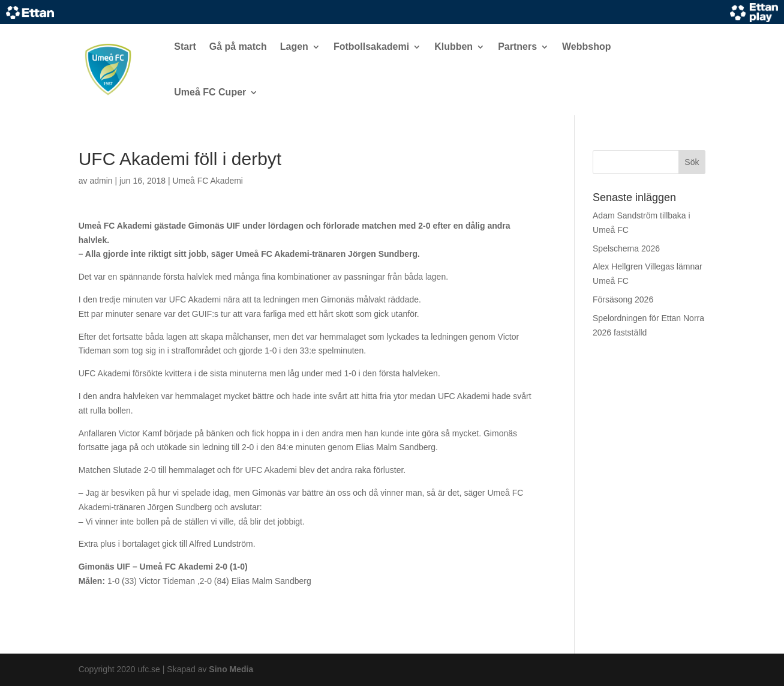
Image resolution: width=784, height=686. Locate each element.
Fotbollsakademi (371, 47)
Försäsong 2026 (623, 299)
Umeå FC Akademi (207, 181)
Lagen (294, 47)
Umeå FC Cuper (210, 92)
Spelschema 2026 (626, 248)
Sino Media (231, 669)
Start (185, 47)
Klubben (453, 47)
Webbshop (586, 47)
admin (101, 181)
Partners (517, 47)
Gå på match (238, 47)
